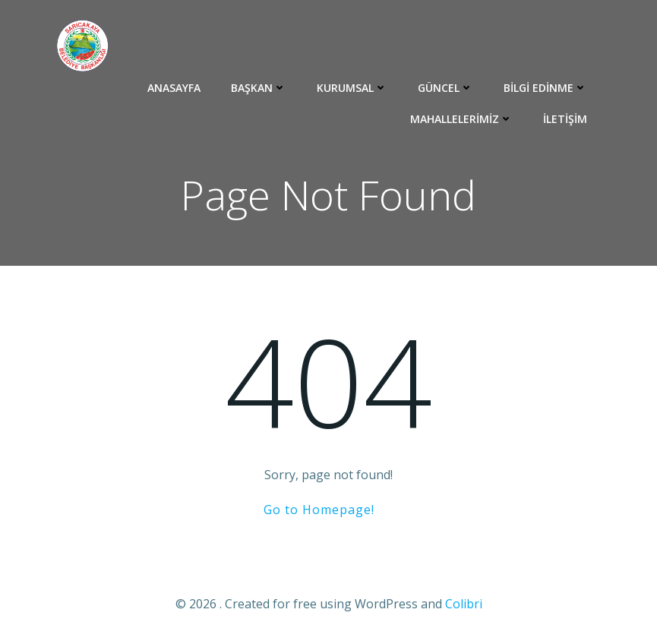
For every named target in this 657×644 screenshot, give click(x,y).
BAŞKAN (259, 88)
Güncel (445, 88)
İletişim (565, 119)
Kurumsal (352, 88)
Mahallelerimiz (461, 119)
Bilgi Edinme (545, 88)
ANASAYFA (174, 88)
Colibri (464, 604)
